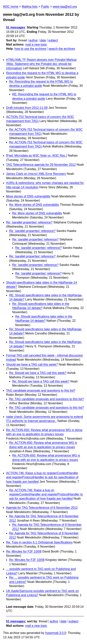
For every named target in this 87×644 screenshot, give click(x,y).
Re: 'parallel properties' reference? (29, 222)
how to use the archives (30, 49)
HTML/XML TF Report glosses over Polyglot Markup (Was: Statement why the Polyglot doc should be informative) (41, 64)
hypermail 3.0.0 (55, 633)
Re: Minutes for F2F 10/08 (24, 551)
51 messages (16, 27)
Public (45, 7)
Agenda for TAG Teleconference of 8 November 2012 (42, 508)
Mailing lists (30, 7)
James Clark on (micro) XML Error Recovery (36, 174)
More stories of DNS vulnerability (28, 196)
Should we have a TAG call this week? (32, 365)
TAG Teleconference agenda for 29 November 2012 (41, 165)
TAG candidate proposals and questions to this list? (41, 391)
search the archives (62, 49)
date (43, 40)
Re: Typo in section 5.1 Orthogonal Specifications (39, 542)
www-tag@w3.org (65, 7)
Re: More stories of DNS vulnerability (34, 205)
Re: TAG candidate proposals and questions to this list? (47, 399)
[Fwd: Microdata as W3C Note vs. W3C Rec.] (37, 156)
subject (53, 40)
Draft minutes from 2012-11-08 (27, 108)
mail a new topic (36, 45)
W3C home (11, 7)
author (33, 40)
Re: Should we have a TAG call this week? (38, 373)
